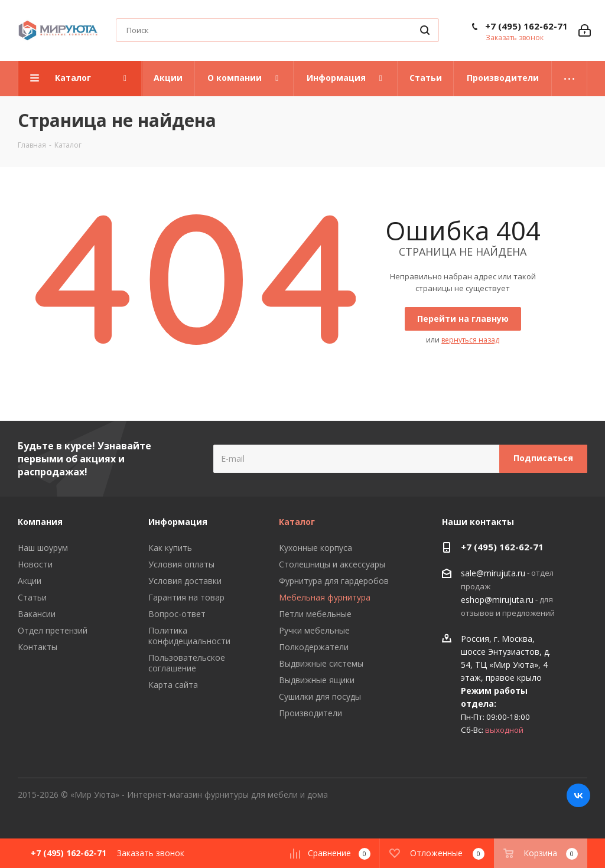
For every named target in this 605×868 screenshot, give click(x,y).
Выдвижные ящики (317, 680)
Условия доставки (185, 581)
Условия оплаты (181, 564)
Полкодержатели (314, 647)
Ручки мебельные (314, 630)
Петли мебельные (315, 614)
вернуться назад (470, 340)
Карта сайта (173, 685)
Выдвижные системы (321, 663)
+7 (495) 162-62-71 (526, 26)
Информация (178, 522)
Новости (35, 564)
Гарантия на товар (186, 597)
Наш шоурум (43, 548)
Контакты (38, 647)
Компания (40, 522)
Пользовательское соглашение (187, 663)
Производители (310, 713)
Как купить (170, 548)
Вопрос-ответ (177, 614)
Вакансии (37, 614)
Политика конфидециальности (189, 636)
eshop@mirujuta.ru (497, 600)
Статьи (32, 597)
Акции (30, 581)
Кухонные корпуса (315, 548)
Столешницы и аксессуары (332, 564)
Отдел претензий (53, 630)
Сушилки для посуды (320, 696)
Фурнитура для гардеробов (334, 581)
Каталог (297, 522)
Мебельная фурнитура (325, 597)
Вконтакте (578, 795)
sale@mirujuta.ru (493, 573)
